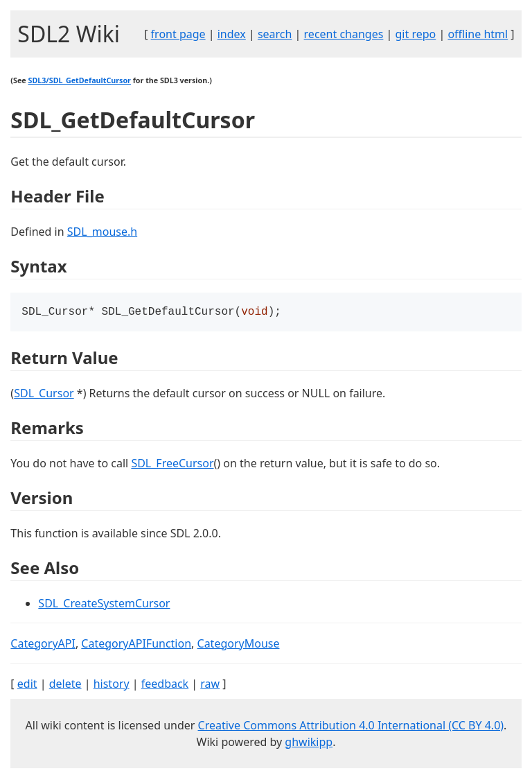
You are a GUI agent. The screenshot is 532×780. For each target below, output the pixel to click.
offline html (478, 34)
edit (27, 685)
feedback (165, 685)
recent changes (344, 34)
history (112, 685)
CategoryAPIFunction (136, 645)
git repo (416, 34)
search (275, 34)
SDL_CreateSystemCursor (104, 605)
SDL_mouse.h (102, 232)
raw (210, 685)
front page (178, 34)
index (232, 34)
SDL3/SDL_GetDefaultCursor (79, 80)
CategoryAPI (43, 645)
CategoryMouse (239, 645)
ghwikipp (309, 743)
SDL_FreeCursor (172, 465)
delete (65, 685)
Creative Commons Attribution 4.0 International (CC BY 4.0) (351, 727)
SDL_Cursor (44, 395)
